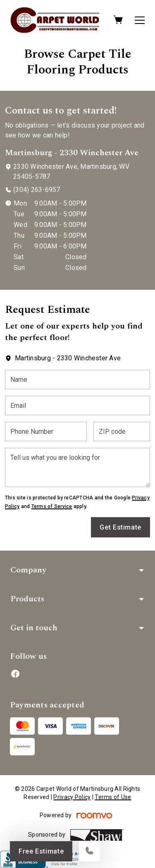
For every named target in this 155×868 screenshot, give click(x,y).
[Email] (77, 406)
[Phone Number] (46, 432)
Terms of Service (52, 506)
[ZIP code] (122, 432)
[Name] (77, 380)
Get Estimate (120, 527)
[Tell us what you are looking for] (77, 467)
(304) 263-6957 (37, 190)
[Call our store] (89, 851)
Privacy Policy (72, 797)
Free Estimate (41, 851)
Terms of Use (113, 797)
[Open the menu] (140, 20)
